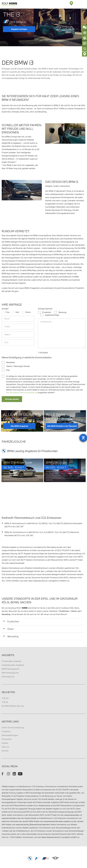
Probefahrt (6, 713)
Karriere (5, 733)
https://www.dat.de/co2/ (51, 819)
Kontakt (5, 725)
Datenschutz (25, 852)
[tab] (43, 603)
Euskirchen (64, 593)
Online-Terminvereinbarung (13, 709)
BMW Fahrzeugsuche (10, 651)
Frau (7, 312)
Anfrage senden (12, 399)
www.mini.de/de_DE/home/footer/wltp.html (33, 806)
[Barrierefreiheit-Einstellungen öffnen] (83, 438)
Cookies (63, 852)
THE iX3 (5, 680)
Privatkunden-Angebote (11, 643)
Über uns (5, 729)
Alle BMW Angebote (19, 426)
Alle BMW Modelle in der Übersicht (62, 426)
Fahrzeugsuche (8, 658)
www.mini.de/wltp (9, 800)
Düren (74, 593)
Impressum (36, 852)
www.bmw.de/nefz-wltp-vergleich (57, 803)
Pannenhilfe (7, 721)
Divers (28, 312)
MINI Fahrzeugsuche (10, 655)
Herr (17, 312)
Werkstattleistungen (10, 717)
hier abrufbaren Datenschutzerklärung (22, 392)
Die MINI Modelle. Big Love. (13, 688)
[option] (22, 471)
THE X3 (5, 684)
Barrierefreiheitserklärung (50, 852)
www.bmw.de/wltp (71, 797)
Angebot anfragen (19, 29)
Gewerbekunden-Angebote (13, 647)
